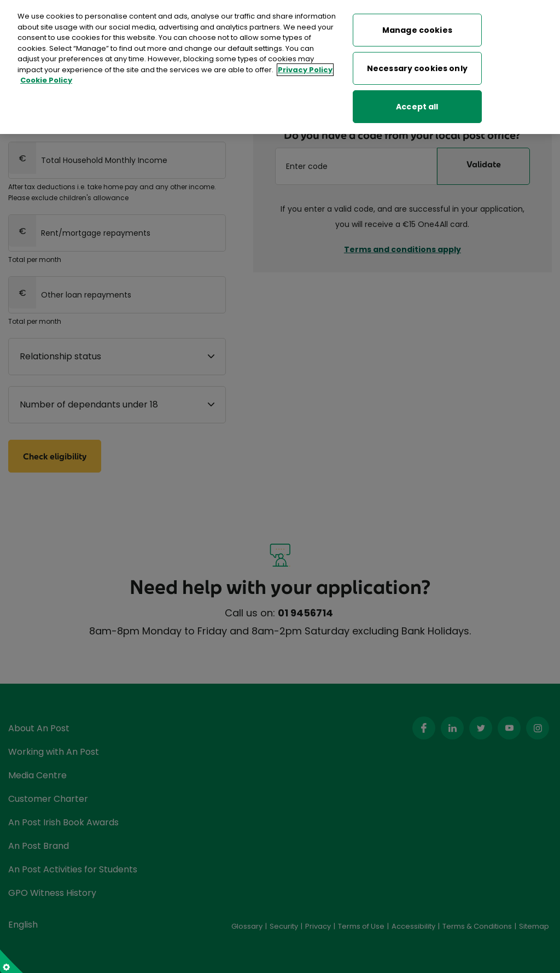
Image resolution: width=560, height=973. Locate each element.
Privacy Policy (305, 68)
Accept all (417, 104)
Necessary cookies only (417, 66)
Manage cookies (417, 28)
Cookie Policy (46, 78)
